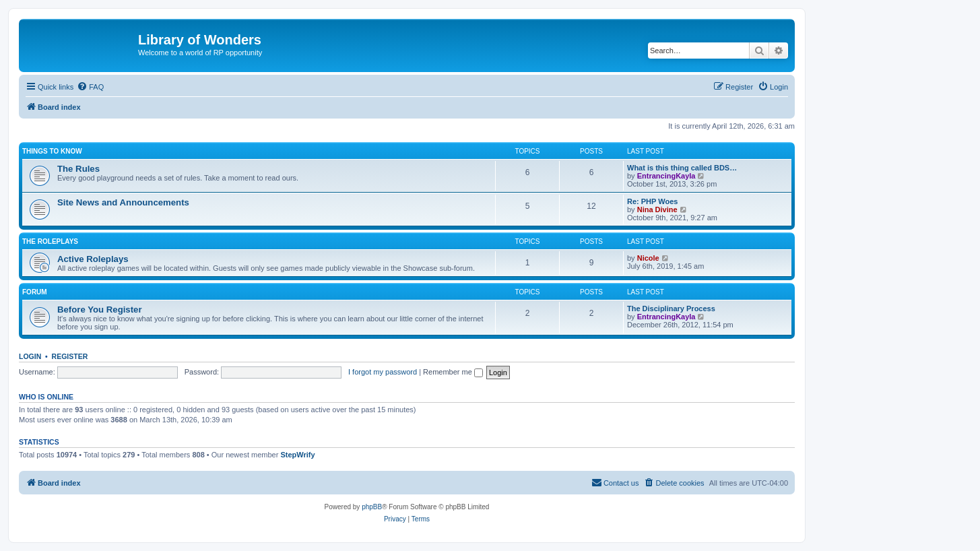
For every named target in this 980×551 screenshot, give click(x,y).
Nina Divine (657, 209)
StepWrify (297, 455)
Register (70, 356)
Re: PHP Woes (652, 201)
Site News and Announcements (123, 202)
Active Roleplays (93, 259)
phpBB (372, 507)
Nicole (648, 258)
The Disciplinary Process (671, 309)
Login (30, 356)
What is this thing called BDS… (682, 168)
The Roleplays (50, 241)
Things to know (52, 151)
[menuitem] (90, 87)
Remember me (453, 372)
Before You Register (100, 310)
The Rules (78, 169)
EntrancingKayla (666, 176)
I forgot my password (383, 372)
